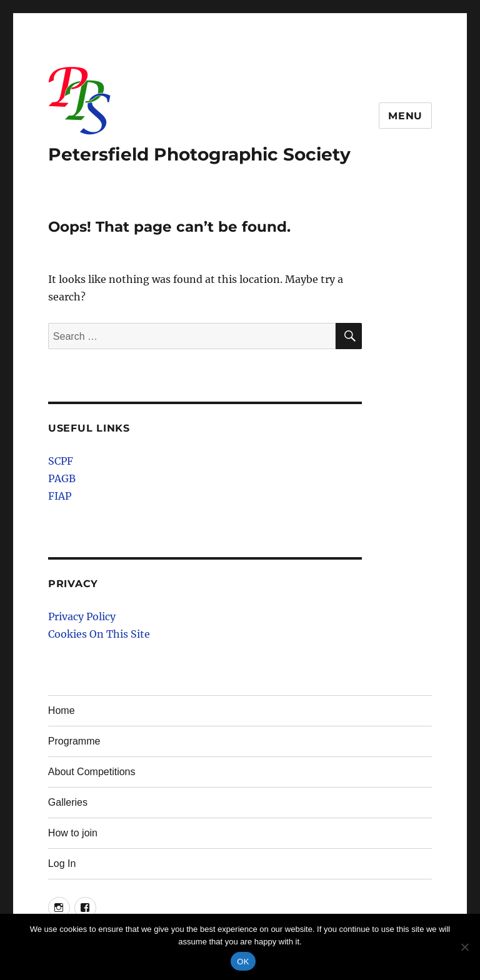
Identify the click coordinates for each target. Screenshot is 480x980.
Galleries (68, 802)
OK (243, 962)
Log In (62, 864)
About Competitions (92, 772)
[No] (464, 947)
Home (62, 710)
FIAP (60, 496)
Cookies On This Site (99, 634)
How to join (73, 833)
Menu (405, 116)
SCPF (61, 461)
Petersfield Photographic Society (199, 154)
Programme (74, 741)
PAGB (62, 478)
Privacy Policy (82, 616)
